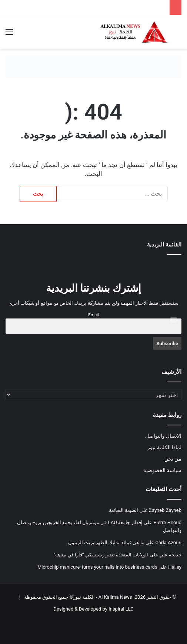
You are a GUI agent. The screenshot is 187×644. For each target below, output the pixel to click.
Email (93, 315)
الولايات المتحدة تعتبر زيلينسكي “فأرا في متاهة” (101, 555)
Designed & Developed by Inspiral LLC (93, 609)
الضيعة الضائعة (123, 510)
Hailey (175, 567)
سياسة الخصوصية (162, 470)
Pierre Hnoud (168, 522)
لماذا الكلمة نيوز (164, 447)
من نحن (173, 459)
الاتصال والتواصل (163, 436)
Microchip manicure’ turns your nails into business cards (97, 567)
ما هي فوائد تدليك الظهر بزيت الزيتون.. (105, 542)
